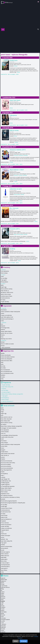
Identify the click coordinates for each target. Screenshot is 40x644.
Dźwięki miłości (4, 452)
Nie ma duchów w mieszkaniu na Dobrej (10, 497)
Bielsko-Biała (4, 580)
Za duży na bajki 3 (6, 392)
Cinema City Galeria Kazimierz (8, 357)
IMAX (2, 362)
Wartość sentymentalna (6, 546)
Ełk (2, 590)
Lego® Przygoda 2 (5, 484)
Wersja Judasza (4, 282)
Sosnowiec (3, 618)
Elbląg (2, 589)
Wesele (3, 550)
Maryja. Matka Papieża (6, 331)
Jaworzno (3, 597)
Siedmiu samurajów (5, 536)
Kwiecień (3, 330)
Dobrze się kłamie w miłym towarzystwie (10, 312)
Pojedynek (3, 521)
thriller (16, 136)
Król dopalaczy (5, 398)
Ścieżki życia (14, 60)
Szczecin (3, 621)
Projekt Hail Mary (5, 302)
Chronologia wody (5, 328)
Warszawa (3, 626)
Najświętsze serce (5, 494)
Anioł (2, 415)
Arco (2, 324)
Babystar (3, 326)
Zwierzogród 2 (4, 568)
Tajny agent (4, 280)
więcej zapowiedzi (6, 348)
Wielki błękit (4, 557)
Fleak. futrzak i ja (5, 291)
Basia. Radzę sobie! (5, 421)
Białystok (3, 578)
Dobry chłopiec (4, 443)
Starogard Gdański (5, 620)
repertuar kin (4, 74)
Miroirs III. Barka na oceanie (7, 344)
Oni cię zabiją (4, 278)
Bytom (2, 583)
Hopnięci (4, 389)
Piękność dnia (4, 517)
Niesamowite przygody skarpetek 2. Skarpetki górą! (13, 503)
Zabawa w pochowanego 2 (7, 319)
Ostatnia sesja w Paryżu (6, 296)
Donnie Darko (4, 446)
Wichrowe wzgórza (5, 552)
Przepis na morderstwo (6, 315)
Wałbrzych (3, 627)
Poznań (3, 609)
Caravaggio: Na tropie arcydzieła (8, 428)
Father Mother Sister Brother (8, 454)
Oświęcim (3, 607)
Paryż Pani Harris (15, 100)
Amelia (2, 410)
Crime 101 (3, 433)
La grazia (3, 477)
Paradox (3, 377)
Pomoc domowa (5, 523)
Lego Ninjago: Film (5, 479)
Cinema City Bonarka (6, 355)
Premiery (7, 267)
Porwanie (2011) (15, 229)
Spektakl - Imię (4, 539)
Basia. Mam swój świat (6, 419)
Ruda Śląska (4, 612)
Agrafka (3, 353)
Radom (3, 610)
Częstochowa (4, 586)
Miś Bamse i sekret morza (7, 292)
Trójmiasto (3, 624)
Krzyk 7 (3, 475)
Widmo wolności (5, 554)
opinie (21, 164)
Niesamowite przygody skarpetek (9, 501)
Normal (3, 346)
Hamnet (3, 457)
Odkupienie (13, 115)
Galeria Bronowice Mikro (7, 361)
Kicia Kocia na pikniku (6, 464)
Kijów (2, 364)
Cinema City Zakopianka (6, 359)
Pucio (2, 337)
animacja (16, 155)
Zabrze (2, 630)
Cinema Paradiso (5, 432)
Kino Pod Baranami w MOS (7, 373)
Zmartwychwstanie (5, 565)
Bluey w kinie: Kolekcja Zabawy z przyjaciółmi (12, 394)
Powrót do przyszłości (6, 525)
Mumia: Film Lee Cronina (7, 333)
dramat (16, 66)
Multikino (3, 375)
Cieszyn (3, 584)
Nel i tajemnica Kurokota (7, 495)
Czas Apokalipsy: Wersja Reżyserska (9, 435)
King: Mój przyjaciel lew (6, 470)
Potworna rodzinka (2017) (18, 150)
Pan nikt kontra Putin (6, 512)
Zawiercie (3, 632)
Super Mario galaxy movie (7, 317)
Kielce (2, 600)
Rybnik (2, 613)
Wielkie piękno (4, 559)
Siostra (2, 537)
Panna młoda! (4, 515)
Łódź (2, 604)
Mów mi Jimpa (4, 273)
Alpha (2, 285)
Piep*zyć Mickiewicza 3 (8, 401)
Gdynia (2, 593)
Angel (2, 412)
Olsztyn (3, 606)
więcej (18, 72)
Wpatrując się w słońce (6, 339)
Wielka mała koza (5, 556)
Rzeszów (3, 615)
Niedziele (3, 499)
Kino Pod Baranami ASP (6, 371)
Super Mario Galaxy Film (8, 387)
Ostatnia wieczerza (5, 298)
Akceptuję (24, 641)
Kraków (3, 601)
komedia (21, 155)
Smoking (12, 249)
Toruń (2, 623)
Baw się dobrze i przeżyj (7, 289)
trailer (17, 74)
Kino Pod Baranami (5, 370)
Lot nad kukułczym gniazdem (8, 486)
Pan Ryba (3, 300)
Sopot (2, 616)
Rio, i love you (14, 208)
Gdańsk (3, 592)
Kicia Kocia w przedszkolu (7, 468)
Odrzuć (16, 641)
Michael (3, 342)
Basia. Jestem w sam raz (7, 417)
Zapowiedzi (7, 306)
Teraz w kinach (9, 406)
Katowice (3, 598)
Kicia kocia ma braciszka (6, 461)
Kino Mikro (3, 368)
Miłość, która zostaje (6, 294)
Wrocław (3, 629)
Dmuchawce (4, 310)
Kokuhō (3, 472)
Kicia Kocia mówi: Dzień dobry (8, 463)
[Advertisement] (20, 42)
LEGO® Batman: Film (6, 481)
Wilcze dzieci (4, 561)
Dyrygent (3, 450)
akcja (15, 234)
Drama (2, 313)
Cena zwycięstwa (5, 271)
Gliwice (2, 595)
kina (9, 2)
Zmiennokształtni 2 (5, 566)
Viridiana (3, 545)
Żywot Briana (4, 570)
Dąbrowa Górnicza (5, 587)
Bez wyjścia (4, 424)
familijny (26, 155)
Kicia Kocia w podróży (6, 466)
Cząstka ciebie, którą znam (7, 437)
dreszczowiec (17, 194)
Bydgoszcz (3, 581)
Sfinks (2, 379)
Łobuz (2, 321)
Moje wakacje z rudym (17, 170)
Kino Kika (3, 366)
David (2, 276)
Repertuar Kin (8, 351)
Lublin (2, 603)
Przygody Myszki (5, 530)
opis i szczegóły (11, 74)
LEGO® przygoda (5, 483)
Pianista (3, 335)
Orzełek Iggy (4, 506)
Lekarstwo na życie (16, 189)
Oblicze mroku (14, 130)
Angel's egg (4, 287)
